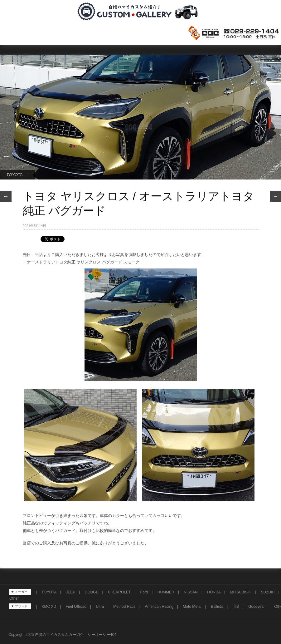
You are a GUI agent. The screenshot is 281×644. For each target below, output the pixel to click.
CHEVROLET (119, 592)
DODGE (92, 592)
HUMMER (166, 592)
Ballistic (217, 607)
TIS (236, 607)
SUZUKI (268, 592)
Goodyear (257, 607)
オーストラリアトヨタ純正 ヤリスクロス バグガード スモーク (83, 262)
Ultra (100, 607)
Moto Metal (192, 607)
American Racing (159, 607)
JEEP (70, 592)
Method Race (124, 607)
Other (14, 598)
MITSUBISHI (241, 592)
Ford (144, 592)
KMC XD (49, 607)
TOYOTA (15, 175)
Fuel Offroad (76, 607)
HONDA (214, 592)
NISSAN (191, 592)
